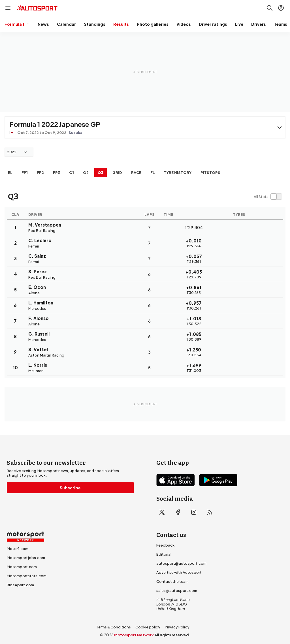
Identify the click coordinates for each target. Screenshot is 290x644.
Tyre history (178, 172)
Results (121, 24)
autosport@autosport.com (181, 563)
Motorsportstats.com (27, 576)
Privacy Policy (177, 627)
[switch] (268, 197)
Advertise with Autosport (179, 572)
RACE (136, 172)
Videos (184, 24)
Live (239, 24)
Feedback (165, 545)
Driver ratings (213, 24)
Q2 (86, 172)
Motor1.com (18, 549)
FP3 (56, 172)
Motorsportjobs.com (26, 558)
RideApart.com (20, 585)
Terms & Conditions (113, 627)
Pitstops (210, 172)
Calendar (66, 24)
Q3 (101, 172)
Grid (117, 172)
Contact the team (172, 581)
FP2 (40, 172)
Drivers (259, 24)
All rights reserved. (172, 635)
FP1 (25, 172)
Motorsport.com (22, 567)
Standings (95, 24)
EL (10, 172)
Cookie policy (148, 627)
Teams (281, 24)
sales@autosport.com (177, 590)
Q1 (72, 172)
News (43, 24)
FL (153, 172)
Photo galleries (153, 24)
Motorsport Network (134, 635)
